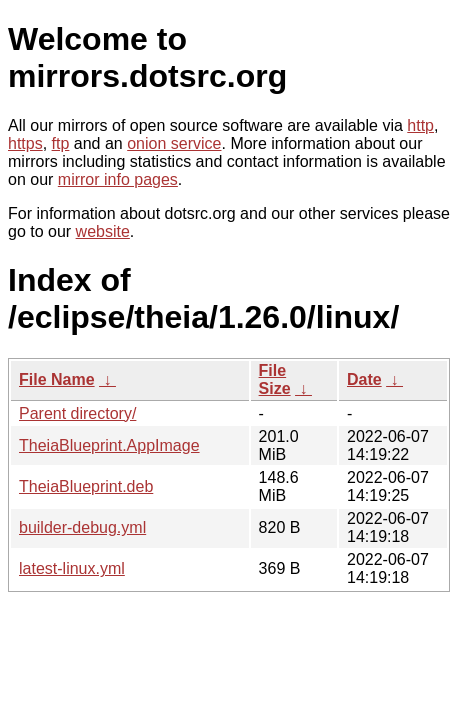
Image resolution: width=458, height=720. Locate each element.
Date (364, 379)
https (25, 143)
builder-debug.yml (82, 527)
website (103, 231)
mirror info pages (118, 179)
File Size (275, 379)
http (420, 125)
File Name (57, 379)
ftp (61, 143)
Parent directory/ (77, 413)
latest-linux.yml (72, 568)
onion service (174, 143)
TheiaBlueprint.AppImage (109, 445)
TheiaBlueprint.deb (86, 486)
